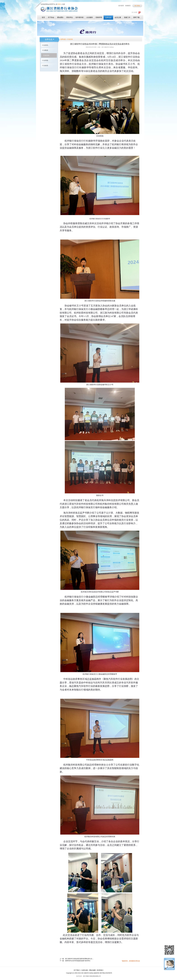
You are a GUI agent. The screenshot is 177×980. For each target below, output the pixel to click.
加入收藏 (134, 12)
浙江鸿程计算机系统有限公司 (92, 976)
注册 (63, 4)
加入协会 (137, 6)
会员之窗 (118, 17)
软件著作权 (80, 17)
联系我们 (100, 970)
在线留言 (128, 6)
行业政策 (45, 65)
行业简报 (45, 60)
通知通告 (60, 17)
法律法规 (85, 970)
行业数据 (45, 50)
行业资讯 (45, 45)
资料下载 (136, 17)
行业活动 (46, 55)
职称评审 (99, 17)
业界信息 (108, 18)
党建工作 (127, 17)
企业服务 (90, 17)
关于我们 (77, 970)
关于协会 (51, 17)
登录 (59, 4)
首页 (43, 17)
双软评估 (70, 17)
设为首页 (121, 6)
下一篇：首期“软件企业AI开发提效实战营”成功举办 (75, 961)
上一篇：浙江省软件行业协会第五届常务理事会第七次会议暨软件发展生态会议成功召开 (77, 959)
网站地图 (92, 970)
